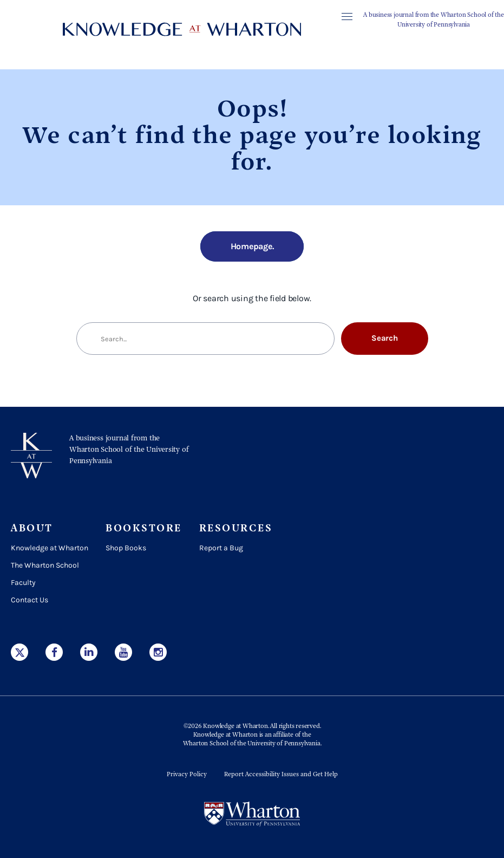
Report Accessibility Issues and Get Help (281, 775)
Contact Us (30, 600)
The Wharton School (45, 565)
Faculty (23, 583)
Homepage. (252, 246)
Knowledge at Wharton (50, 548)
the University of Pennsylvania (279, 744)
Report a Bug (221, 548)
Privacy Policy (187, 775)
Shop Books (126, 548)
